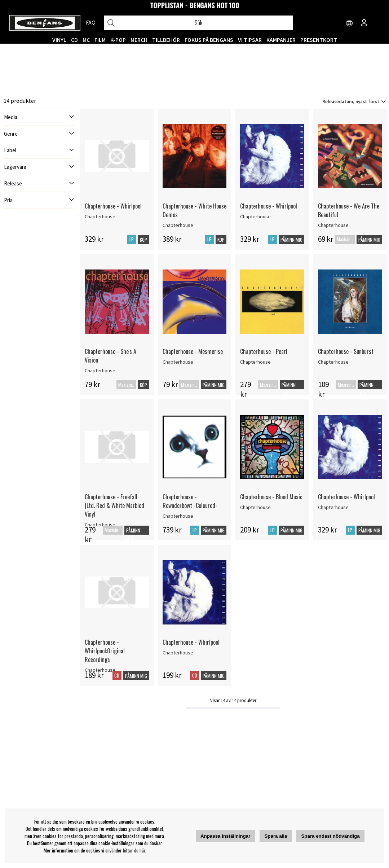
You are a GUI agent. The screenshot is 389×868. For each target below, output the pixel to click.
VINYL (59, 40)
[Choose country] (350, 23)
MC (86, 40)
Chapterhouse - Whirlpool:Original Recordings (105, 651)
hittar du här (134, 850)
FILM (100, 40)
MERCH (139, 40)
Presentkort (319, 40)
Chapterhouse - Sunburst (346, 351)
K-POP (118, 40)
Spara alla (276, 836)
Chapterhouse (100, 216)
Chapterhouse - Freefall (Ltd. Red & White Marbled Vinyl (114, 505)
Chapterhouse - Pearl (264, 351)
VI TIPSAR (250, 40)
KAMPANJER (281, 40)
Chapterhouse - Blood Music (271, 497)
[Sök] (198, 23)
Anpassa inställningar (226, 836)
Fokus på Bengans (209, 40)
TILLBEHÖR (166, 40)
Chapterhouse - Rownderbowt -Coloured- (190, 501)
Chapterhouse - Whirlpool (113, 206)
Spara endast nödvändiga (330, 836)
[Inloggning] (364, 23)
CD (74, 40)
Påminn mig (291, 240)
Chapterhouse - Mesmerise (193, 351)
